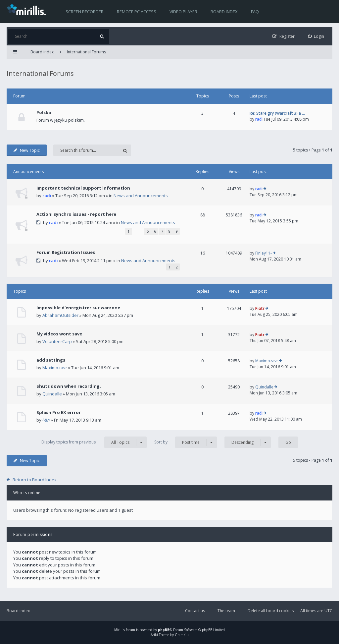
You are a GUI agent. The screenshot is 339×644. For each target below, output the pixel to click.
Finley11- (264, 253)
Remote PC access (137, 12)
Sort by (186, 442)
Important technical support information (83, 188)
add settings (51, 360)
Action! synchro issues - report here (76, 214)
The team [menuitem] (226, 611)
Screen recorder (85, 12)
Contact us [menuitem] (195, 611)
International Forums (86, 52)
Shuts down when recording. (69, 386)
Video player (183, 12)
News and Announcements (141, 196)
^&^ (46, 420)
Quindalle (52, 394)
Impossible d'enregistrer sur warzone (78, 308)
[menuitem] (316, 36)
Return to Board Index (35, 480)
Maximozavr (55, 368)
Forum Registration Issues (66, 252)
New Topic (27, 150)
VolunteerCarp (57, 341)
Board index (224, 12)
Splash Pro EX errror (59, 412)
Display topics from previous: (94, 442)
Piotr (260, 308)
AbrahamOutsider (60, 315)
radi (259, 119)
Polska (44, 112)
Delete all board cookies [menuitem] (271, 611)
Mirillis (120, 630)
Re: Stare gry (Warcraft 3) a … (277, 113)
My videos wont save (59, 334)
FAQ (255, 12)
